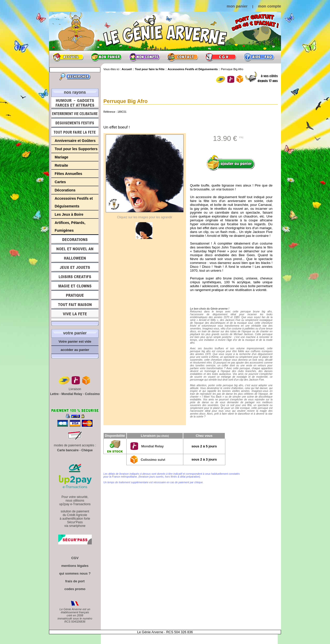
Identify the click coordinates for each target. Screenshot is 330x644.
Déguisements (75, 123)
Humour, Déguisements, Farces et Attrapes (75, 103)
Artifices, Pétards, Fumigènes (70, 227)
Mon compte (144, 57)
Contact (183, 57)
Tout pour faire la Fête (75, 132)
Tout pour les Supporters (76, 149)
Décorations (65, 190)
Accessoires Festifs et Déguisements (74, 202)
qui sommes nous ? (75, 573)
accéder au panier (75, 350)
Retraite (61, 165)
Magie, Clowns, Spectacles (75, 286)
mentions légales (75, 566)
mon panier (237, 6)
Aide (259, 57)
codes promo (75, 589)
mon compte (270, 6)
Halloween (75, 258)
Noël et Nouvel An (75, 249)
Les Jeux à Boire (69, 214)
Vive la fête (75, 315)
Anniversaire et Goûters (75, 141)
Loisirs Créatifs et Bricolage (75, 277)
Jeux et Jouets (75, 267)
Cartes (60, 182)
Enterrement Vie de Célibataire (75, 114)
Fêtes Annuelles (68, 174)
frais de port (75, 581)
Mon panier (106, 57)
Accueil (68, 57)
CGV (221, 57)
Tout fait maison (75, 304)
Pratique (75, 295)
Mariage (61, 157)
